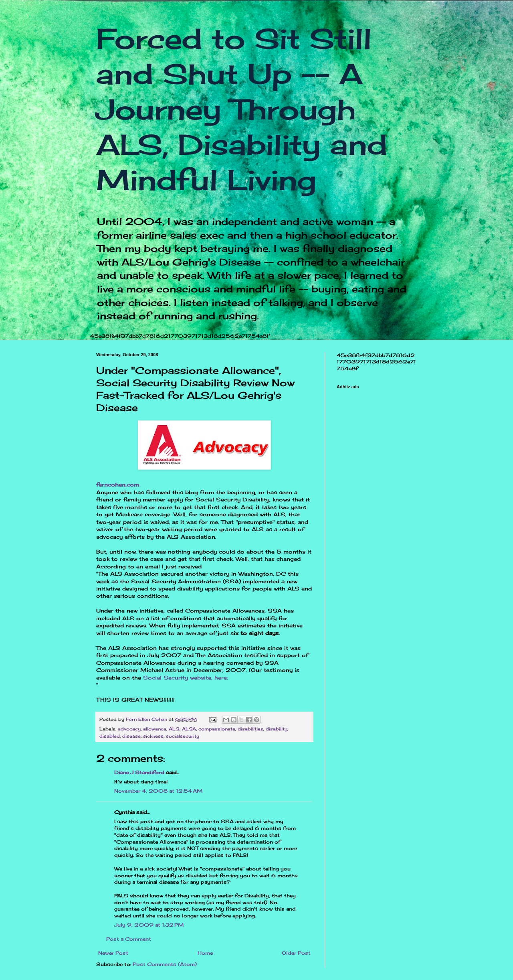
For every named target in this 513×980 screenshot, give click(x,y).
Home (205, 953)
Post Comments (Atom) (165, 964)
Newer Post (113, 953)
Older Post (296, 953)
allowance (155, 729)
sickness (153, 736)
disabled (110, 736)
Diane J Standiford (139, 772)
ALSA (189, 729)
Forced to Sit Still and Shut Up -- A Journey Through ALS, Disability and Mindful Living (242, 109)
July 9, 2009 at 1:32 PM (149, 925)
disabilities (250, 729)
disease (131, 736)
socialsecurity (183, 736)
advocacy (129, 729)
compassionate (217, 729)
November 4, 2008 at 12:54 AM (158, 791)
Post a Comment (129, 939)
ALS (174, 729)
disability (277, 729)
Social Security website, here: (185, 678)
